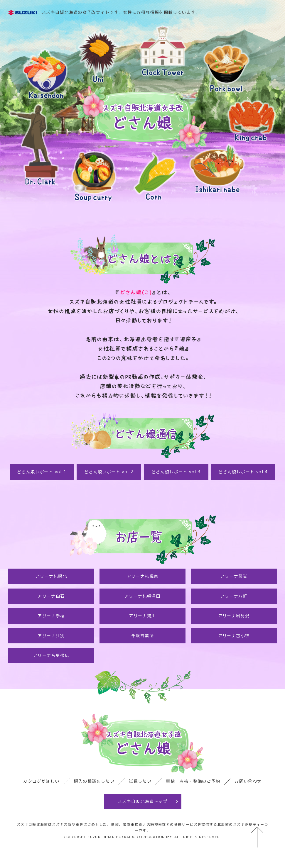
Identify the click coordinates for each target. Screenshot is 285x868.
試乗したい (140, 781)
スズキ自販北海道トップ (142, 801)
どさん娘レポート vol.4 (243, 472)
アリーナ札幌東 (143, 576)
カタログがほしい (41, 781)
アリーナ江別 (51, 636)
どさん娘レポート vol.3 (176, 472)
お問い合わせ (248, 781)
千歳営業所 (142, 636)
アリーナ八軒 (234, 596)
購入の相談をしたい (94, 781)
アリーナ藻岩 (234, 576)
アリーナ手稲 (51, 616)
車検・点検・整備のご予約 (193, 781)
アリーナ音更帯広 (51, 655)
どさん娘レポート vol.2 (109, 472)
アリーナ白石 (51, 596)
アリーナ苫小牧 (234, 636)
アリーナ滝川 (142, 616)
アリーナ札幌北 (51, 576)
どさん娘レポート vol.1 (42, 472)
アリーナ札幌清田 (142, 596)
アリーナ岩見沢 (234, 616)
